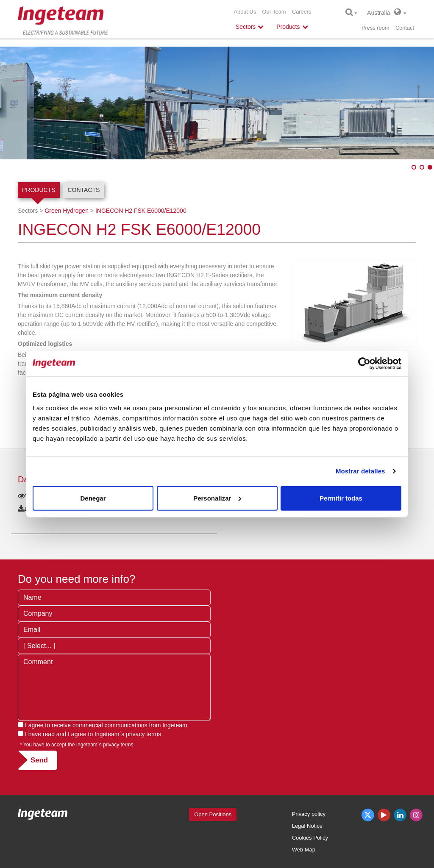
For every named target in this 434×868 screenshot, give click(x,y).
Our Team (274, 12)
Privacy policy (309, 814)
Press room (375, 28)
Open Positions (213, 814)
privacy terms (143, 734)
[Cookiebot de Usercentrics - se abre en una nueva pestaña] (364, 364)
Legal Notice (307, 826)
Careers (302, 12)
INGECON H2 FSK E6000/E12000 (141, 211)
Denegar (93, 498)
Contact (405, 28)
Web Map (304, 850)
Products (39, 190)
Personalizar (217, 498)
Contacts (83, 190)
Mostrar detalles (360, 471)
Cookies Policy (310, 838)
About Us (245, 12)
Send (39, 760)
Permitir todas (341, 498)
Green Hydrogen (67, 211)
